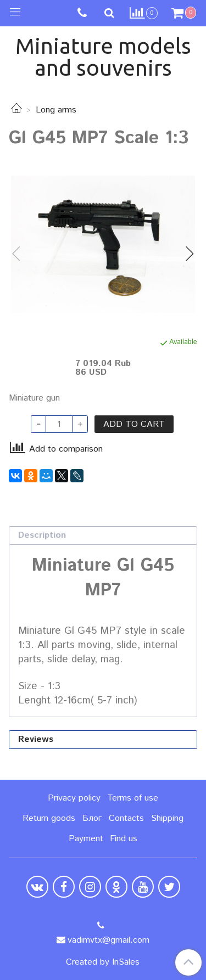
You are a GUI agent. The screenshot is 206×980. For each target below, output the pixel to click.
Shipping (167, 818)
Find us (124, 839)
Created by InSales (103, 962)
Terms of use (133, 798)
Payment (86, 839)
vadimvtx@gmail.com (108, 940)
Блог (92, 818)
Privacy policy (74, 798)
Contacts (126, 818)
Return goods (49, 818)
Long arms (56, 110)
